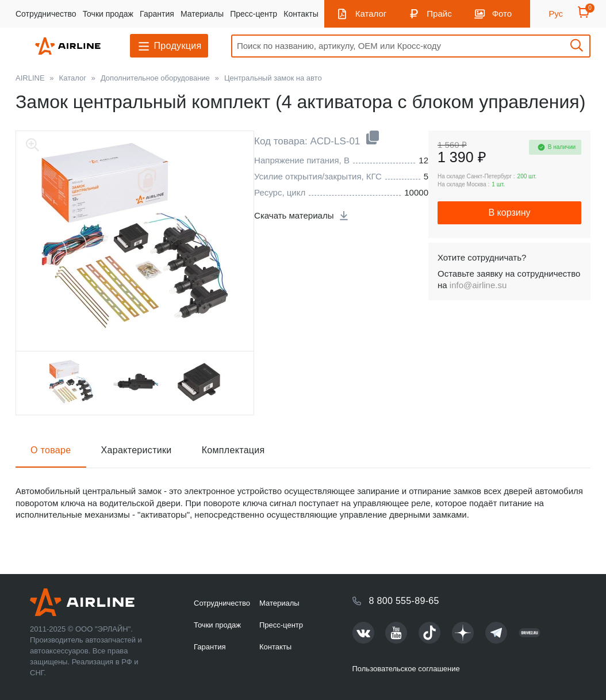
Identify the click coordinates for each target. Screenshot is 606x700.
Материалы (202, 14)
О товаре (51, 450)
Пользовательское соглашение (406, 669)
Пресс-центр (254, 14)
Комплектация (233, 450)
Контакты (301, 14)
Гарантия (157, 14)
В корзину (509, 213)
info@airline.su (478, 285)
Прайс (439, 14)
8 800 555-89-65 (404, 601)
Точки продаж (108, 14)
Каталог (371, 14)
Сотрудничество (46, 14)
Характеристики (137, 450)
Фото (502, 14)
